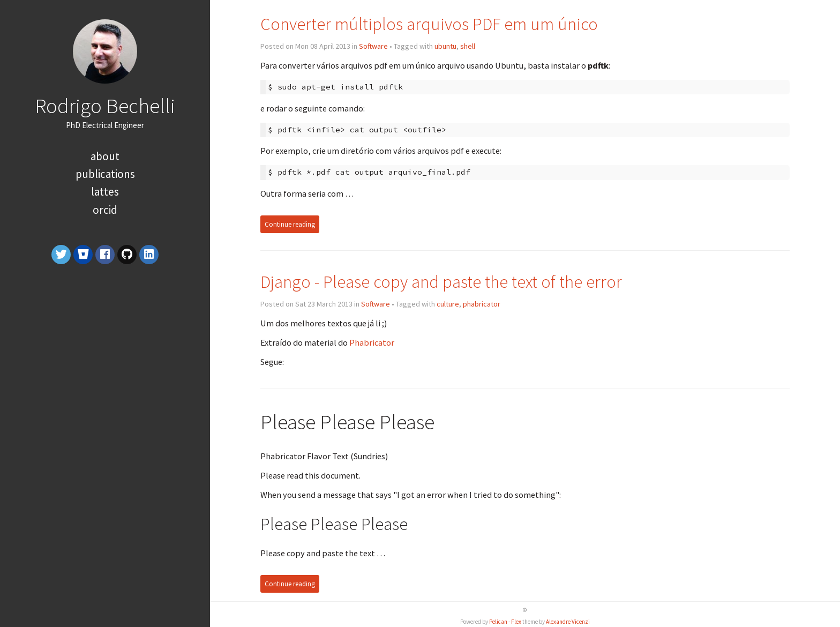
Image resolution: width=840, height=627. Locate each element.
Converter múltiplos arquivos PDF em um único (429, 24)
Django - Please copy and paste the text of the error (441, 282)
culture (448, 304)
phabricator (482, 304)
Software (373, 46)
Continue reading (290, 224)
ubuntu (445, 46)
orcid (105, 210)
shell (468, 46)
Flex (516, 622)
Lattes (105, 192)
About (105, 156)
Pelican (498, 622)
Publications (105, 174)
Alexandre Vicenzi (568, 622)
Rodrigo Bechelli (105, 106)
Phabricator (372, 342)
